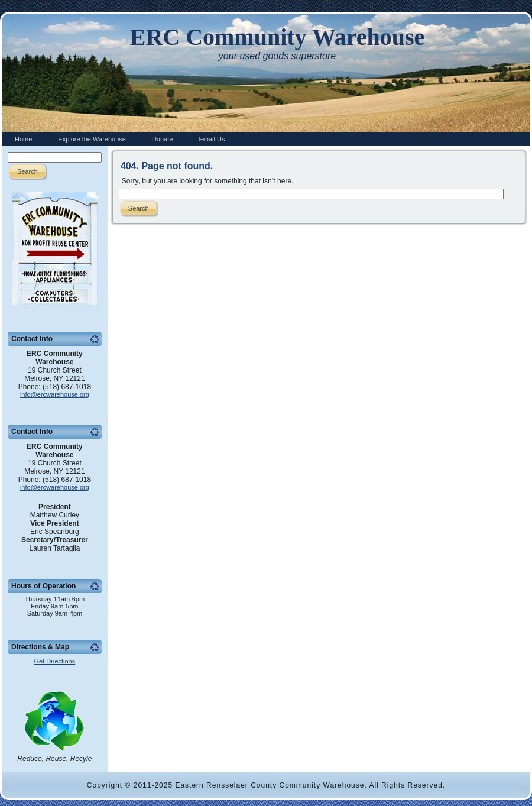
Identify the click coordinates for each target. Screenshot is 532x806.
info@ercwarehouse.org (55, 394)
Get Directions (55, 661)
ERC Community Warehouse (278, 37)
